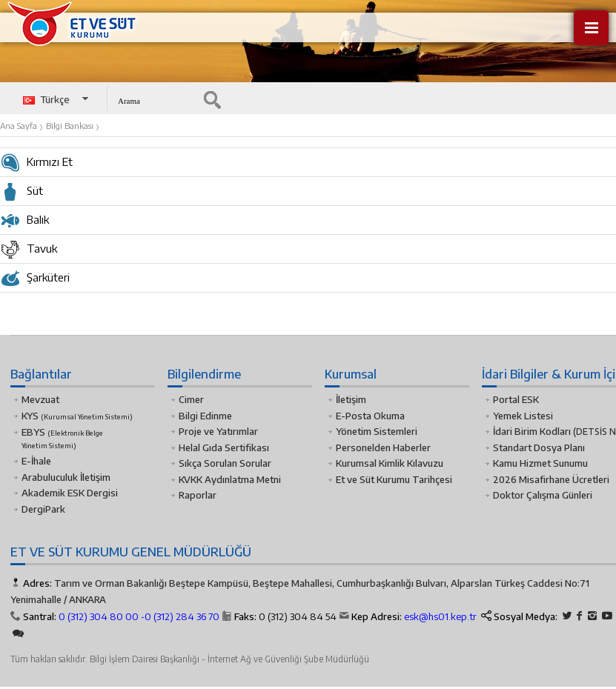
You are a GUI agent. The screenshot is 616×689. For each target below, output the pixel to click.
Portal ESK (516, 399)
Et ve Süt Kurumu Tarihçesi (394, 479)
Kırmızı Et (37, 165)
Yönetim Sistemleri (377, 431)
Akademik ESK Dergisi (70, 493)
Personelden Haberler (383, 447)
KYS (77, 416)
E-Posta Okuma (370, 416)
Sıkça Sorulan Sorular (225, 463)
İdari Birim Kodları (532, 431)
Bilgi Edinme (205, 416)
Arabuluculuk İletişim (66, 477)
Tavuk (29, 252)
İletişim (351, 399)
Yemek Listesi (523, 416)
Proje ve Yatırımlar (218, 431)
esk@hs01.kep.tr (440, 616)
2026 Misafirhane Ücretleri (551, 479)
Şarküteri (36, 281)
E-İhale (36, 461)
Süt (22, 194)
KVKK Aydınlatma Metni (230, 479)
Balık (25, 223)
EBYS (62, 438)
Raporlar (198, 495)
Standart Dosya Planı (539, 447)
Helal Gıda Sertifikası (224, 447)
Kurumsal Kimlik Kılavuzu (390, 463)
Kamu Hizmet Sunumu (540, 463)
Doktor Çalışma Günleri (543, 495)
